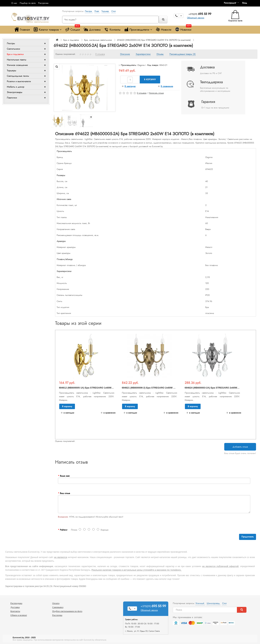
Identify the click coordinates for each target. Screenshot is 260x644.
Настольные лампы (17, 60)
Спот (114, 11)
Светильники (13, 49)
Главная (22, 29)
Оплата (56, 603)
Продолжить (248, 537)
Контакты (112, 29)
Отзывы (160, 54)
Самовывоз (58, 607)
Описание (125, 54)
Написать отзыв (156, 93)
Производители (138, 29)
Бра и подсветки (15, 54)
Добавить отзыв (240, 447)
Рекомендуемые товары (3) (183, 54)
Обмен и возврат (19, 615)
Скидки (72, 29)
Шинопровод (214, 603)
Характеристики (143, 54)
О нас (14, 3)
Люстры (11, 43)
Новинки (183, 29)
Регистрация (230, 3)
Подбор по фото (28, 3)
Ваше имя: (65, 476)
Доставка (92, 29)
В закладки (130, 86)
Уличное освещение (17, 65)
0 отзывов (100, 54)
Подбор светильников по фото (67, 611)
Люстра (89, 11)
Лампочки (12, 98)
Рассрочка (43, 3)
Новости (163, 29)
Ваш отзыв (65, 493)
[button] (246, 3)
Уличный (200, 603)
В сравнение (167, 86)
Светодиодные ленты (18, 76)
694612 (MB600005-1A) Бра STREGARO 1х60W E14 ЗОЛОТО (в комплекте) (101, 388)
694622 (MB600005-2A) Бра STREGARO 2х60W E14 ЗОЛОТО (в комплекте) (154, 40)
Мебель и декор (16, 87)
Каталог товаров (47, 29)
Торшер (106, 11)
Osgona (141, 65)
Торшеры (11, 70)
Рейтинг (64, 530)
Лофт (97, 11)
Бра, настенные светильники (98, 40)
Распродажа (16, 603)
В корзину (150, 79)
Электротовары (15, 92)
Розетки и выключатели (19, 81)
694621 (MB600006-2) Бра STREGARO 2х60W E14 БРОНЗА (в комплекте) (163, 388)
